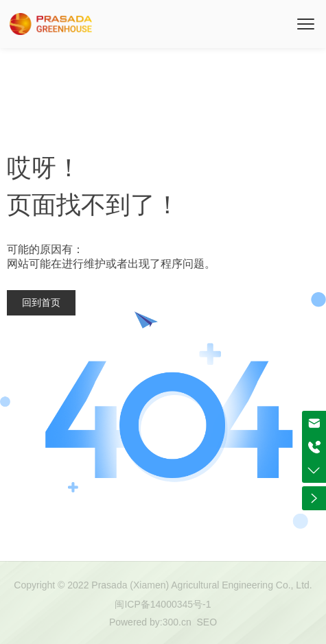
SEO (207, 622)
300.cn (177, 622)
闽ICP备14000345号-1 (163, 604)
